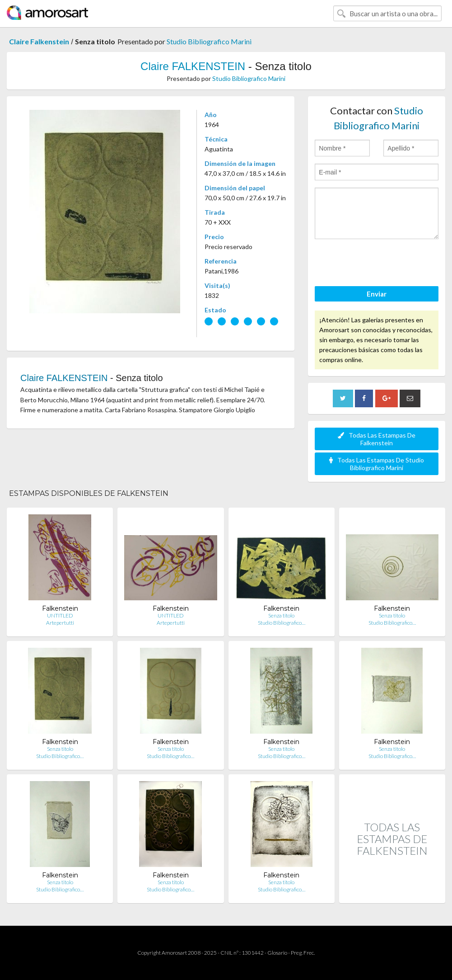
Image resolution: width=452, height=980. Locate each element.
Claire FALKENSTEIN (193, 66)
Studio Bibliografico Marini (209, 41)
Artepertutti (60, 623)
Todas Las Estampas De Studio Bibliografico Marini (377, 464)
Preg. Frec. (303, 953)
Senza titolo (281, 615)
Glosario (277, 953)
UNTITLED (60, 615)
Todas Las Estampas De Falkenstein (377, 439)
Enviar (377, 294)
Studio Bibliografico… (282, 623)
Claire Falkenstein (39, 41)
